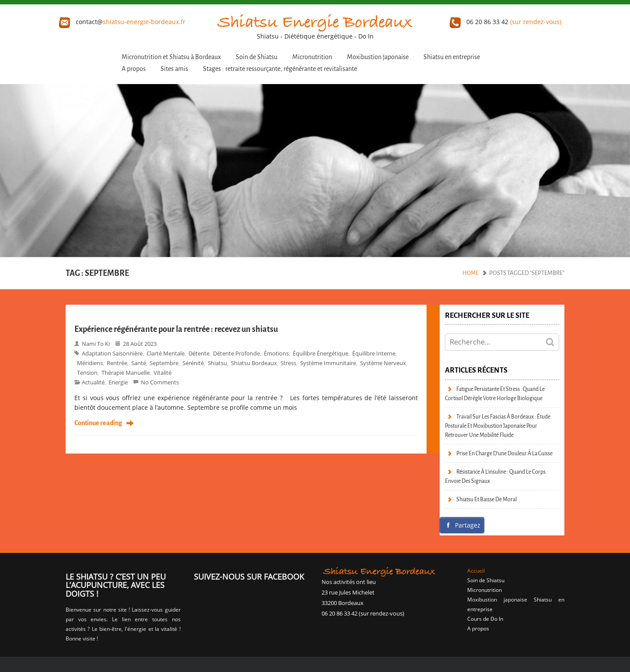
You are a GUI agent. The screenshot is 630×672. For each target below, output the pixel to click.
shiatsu (217, 363)
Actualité (93, 382)
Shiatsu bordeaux (254, 363)
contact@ (122, 22)
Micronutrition (312, 57)
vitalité (163, 373)
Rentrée (117, 363)
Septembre (164, 363)
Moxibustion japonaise (378, 57)
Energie (118, 382)
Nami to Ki (96, 344)
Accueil (476, 571)
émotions (276, 353)
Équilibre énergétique (320, 353)
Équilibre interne (374, 353)
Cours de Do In (485, 619)
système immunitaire (328, 363)
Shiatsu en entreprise (452, 57)
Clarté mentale (166, 353)
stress (288, 363)
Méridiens (90, 363)
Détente (199, 353)
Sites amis (174, 69)
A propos (134, 69)
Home (471, 273)
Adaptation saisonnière (112, 353)
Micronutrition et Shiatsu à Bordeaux (171, 57)
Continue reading (98, 423)
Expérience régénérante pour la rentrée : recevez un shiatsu (176, 329)
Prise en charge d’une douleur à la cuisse (504, 453)
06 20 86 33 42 (506, 22)
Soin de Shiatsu (257, 57)
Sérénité (193, 363)
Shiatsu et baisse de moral (486, 499)
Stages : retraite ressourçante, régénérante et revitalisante (280, 69)
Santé (139, 363)
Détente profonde (236, 353)
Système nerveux (383, 363)
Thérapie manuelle (126, 373)
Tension (87, 373)
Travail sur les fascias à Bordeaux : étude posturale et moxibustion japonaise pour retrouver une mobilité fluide (498, 426)
